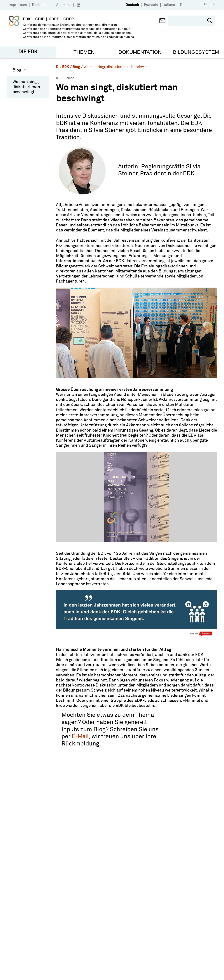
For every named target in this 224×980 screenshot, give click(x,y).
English (209, 5)
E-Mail (80, 737)
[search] (189, 21)
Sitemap (63, 5)
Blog (20, 70)
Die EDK (63, 67)
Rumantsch (189, 5)
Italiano (169, 5)
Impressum (18, 5)
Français (151, 5)
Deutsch (132, 5)
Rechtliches (42, 5)
